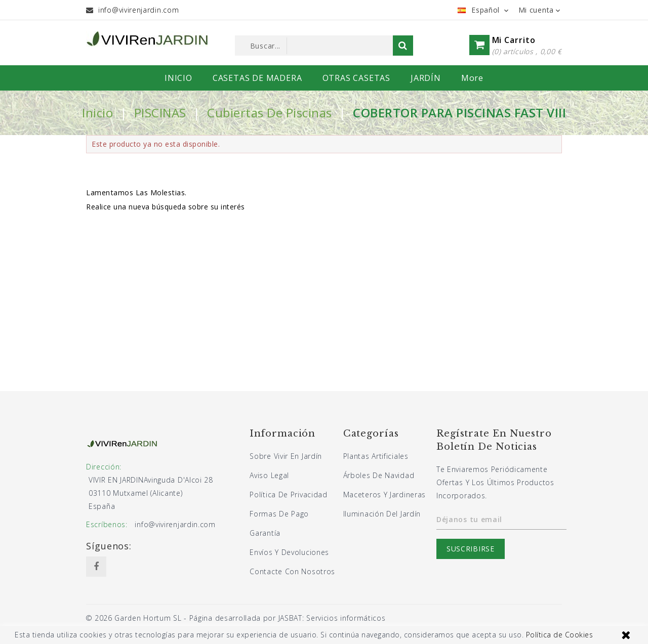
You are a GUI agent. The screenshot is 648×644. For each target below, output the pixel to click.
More (472, 78)
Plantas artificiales (376, 456)
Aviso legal (269, 475)
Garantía (265, 533)
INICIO (178, 78)
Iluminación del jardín (382, 514)
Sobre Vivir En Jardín (286, 456)
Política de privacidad (288, 495)
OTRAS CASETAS (356, 78)
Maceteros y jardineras (384, 495)
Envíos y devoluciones (289, 552)
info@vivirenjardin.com (138, 10)
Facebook (96, 567)
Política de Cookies (560, 635)
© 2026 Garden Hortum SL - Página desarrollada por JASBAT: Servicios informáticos (236, 618)
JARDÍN (426, 78)
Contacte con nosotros (292, 571)
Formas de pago (279, 514)
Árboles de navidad (379, 475)
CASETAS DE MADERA (257, 78)
